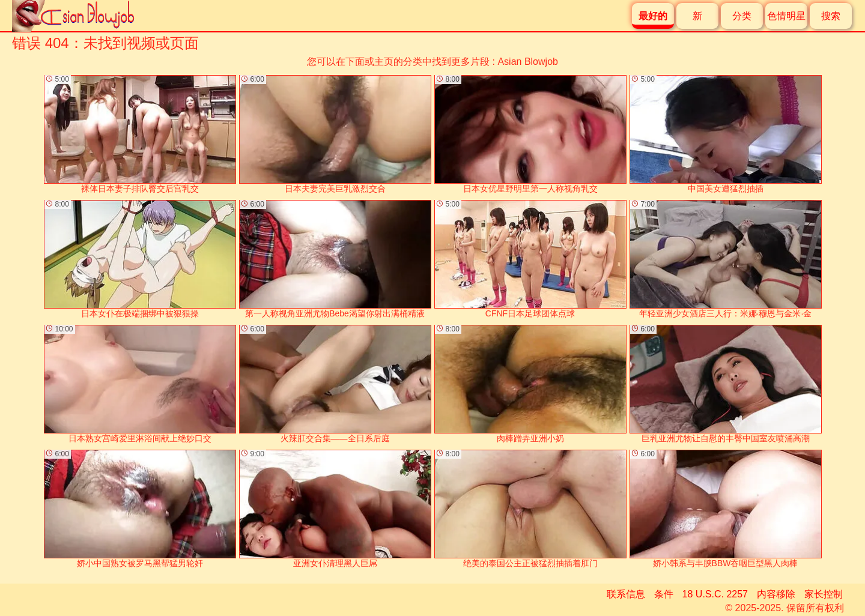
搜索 (831, 16)
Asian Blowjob (528, 62)
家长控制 (824, 594)
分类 (742, 16)
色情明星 (786, 16)
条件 (664, 594)
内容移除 (776, 594)
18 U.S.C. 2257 (715, 594)
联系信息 (626, 594)
